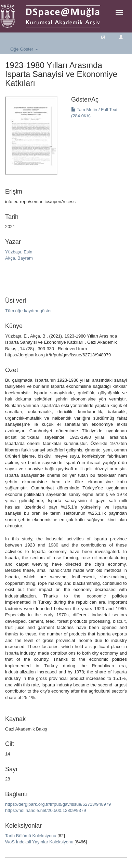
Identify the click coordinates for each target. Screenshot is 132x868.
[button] (103, 37)
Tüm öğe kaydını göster (29, 311)
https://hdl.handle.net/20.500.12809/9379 (45, 810)
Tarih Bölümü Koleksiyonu (31, 836)
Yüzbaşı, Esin (19, 252)
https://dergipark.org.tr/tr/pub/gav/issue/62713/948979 (58, 804)
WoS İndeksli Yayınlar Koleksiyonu (39, 842)
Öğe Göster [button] (24, 49)
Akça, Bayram (19, 258)
